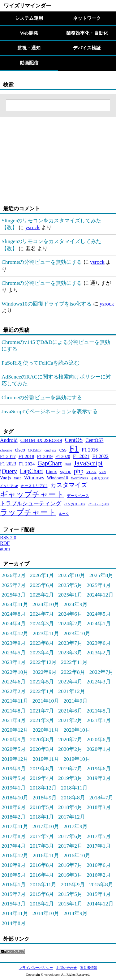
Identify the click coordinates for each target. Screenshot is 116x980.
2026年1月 (42, 575)
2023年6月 (99, 643)
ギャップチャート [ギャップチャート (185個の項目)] (32, 494)
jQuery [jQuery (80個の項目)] (9, 471)
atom (5, 549)
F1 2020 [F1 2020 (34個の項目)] (63, 456)
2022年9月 (45, 672)
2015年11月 (43, 884)
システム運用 (29, 18)
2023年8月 (42, 643)
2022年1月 (42, 691)
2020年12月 (15, 730)
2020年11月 (46, 730)
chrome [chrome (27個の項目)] (6, 450)
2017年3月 (42, 846)
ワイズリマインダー (27, 6)
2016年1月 (14, 884)
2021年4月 (14, 720)
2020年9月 (14, 739)
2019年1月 (14, 788)
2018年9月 (45, 798)
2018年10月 (15, 798)
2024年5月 (99, 614)
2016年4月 (42, 875)
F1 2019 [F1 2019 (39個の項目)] (45, 456)
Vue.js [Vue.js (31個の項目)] (5, 478)
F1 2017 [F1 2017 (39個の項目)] (8, 456)
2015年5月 (70, 894)
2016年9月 (14, 865)
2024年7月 (42, 614)
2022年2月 (14, 691)
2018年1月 (42, 817)
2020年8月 (42, 739)
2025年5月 (70, 585)
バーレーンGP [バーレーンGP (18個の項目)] (99, 504)
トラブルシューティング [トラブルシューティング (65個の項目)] (31, 503)
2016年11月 (46, 855)
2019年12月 (15, 759)
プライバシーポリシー (36, 968)
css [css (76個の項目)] (63, 449)
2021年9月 (75, 701)
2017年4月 (14, 846)
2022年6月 (14, 682)
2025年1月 (70, 595)
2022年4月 (70, 682)
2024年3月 (42, 623)
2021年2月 (70, 720)
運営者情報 (89, 968)
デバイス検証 (87, 48)
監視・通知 (29, 48)
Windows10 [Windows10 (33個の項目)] (58, 478)
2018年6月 (14, 807)
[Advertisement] (39, 156)
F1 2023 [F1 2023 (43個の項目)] (8, 464)
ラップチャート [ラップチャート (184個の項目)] (28, 512)
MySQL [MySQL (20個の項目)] (65, 472)
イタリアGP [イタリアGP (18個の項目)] (9, 486)
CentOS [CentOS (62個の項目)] (74, 440)
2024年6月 (70, 614)
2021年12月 (71, 691)
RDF (5, 543)
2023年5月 (14, 653)
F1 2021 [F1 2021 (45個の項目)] (81, 456)
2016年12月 (15, 855)
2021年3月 (42, 720)
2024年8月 (14, 614)
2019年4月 (42, 778)
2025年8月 (101, 575)
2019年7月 (70, 768)
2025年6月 (42, 585)
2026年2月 (14, 575)
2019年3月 (70, 778)
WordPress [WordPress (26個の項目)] (79, 478)
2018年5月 (42, 807)
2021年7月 (42, 711)
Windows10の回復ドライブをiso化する (47, 304)
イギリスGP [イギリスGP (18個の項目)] (100, 478)
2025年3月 (14, 595)
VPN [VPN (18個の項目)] (103, 472)
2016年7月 (70, 865)
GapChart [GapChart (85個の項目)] (49, 463)
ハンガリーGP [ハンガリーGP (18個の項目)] (75, 504)
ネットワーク (87, 18)
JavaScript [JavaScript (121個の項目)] (88, 463)
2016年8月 (42, 865)
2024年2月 (70, 623)
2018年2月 (14, 817)
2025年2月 (42, 595)
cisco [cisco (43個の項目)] (20, 450)
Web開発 (29, 33)
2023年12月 (15, 633)
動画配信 (29, 63)
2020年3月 (42, 749)
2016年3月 (70, 875)
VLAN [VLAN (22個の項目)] (91, 472)
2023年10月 (77, 633)
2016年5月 (14, 875)
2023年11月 (46, 633)
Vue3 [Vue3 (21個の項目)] (17, 478)
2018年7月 (101, 798)
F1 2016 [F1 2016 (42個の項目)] (90, 450)
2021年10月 (46, 701)
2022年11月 (74, 662)
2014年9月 (75, 913)
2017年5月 (99, 836)
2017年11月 (15, 826)
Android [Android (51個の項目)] (9, 440)
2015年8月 (101, 884)
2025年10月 (71, 575)
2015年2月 (42, 904)
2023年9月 (14, 643)
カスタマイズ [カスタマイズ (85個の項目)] (69, 485)
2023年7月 (70, 643)
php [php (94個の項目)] (79, 471)
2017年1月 (99, 846)
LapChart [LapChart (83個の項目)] (31, 471)
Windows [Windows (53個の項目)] (34, 478)
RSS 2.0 (8, 538)
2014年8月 (14, 923)
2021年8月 (14, 711)
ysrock (33, 227)
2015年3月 (14, 904)
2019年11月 (46, 759)
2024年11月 (15, 604)
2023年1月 (14, 662)
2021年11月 (15, 701)
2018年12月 (43, 788)
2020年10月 (77, 730)
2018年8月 (73, 798)
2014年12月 (100, 904)
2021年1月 (99, 720)
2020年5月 (14, 749)
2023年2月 (99, 653)
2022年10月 (15, 672)
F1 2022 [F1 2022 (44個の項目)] (100, 456)
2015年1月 (70, 904)
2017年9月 (75, 826)
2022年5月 (42, 682)
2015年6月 (42, 894)
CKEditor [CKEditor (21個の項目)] (35, 450)
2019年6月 (99, 768)
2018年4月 (70, 807)
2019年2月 (99, 778)
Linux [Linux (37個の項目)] (51, 472)
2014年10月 (46, 913)
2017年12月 (71, 817)
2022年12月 (43, 662)
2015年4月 (99, 894)
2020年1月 (99, 749)
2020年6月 (99, 739)
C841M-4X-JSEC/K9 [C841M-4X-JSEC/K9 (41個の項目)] (41, 440)
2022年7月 (101, 672)
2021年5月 (99, 711)
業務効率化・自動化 (87, 33)
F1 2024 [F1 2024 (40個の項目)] (27, 464)
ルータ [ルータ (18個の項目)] (64, 514)
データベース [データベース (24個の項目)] (78, 496)
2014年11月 (15, 913)
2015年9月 (73, 884)
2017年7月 (42, 836)
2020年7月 (70, 739)
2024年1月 (99, 623)
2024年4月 (14, 623)
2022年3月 (99, 682)
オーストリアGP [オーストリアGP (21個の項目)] (34, 486)
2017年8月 (14, 836)
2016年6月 (99, 865)
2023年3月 (70, 653)
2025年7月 (14, 585)
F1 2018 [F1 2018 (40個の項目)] (26, 456)
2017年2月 (70, 846)
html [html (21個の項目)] (68, 464)
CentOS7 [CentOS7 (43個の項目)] (94, 440)
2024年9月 (75, 604)
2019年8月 (42, 768)
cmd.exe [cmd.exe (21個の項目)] (51, 450)
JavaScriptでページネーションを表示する (50, 411)
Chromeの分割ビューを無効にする (42, 262)
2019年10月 (77, 759)
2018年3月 (99, 807)
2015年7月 (14, 894)
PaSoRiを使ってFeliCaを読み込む (41, 363)
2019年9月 (14, 768)
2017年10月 (46, 826)
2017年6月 (70, 836)
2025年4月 (99, 585)
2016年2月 (99, 875)
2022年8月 (73, 672)
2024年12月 (100, 595)
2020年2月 (70, 749)
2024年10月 (46, 604)
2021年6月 (70, 711)
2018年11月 (74, 788)
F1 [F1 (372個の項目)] (74, 448)
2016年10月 (77, 855)
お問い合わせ (67, 968)
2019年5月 (14, 778)
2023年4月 (42, 653)
